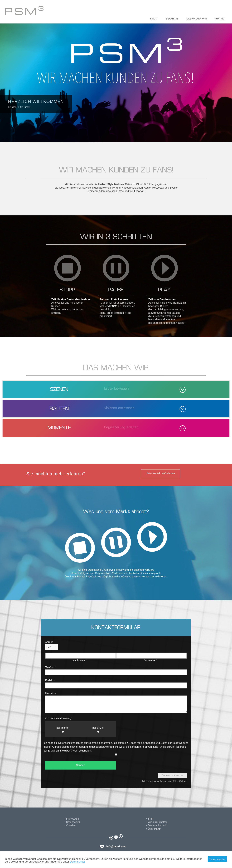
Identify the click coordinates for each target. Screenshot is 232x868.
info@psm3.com (116, 847)
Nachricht (51, 694)
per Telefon (63, 728)
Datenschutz (78, 862)
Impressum (72, 819)
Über (154, 829)
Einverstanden (217, 859)
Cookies (71, 825)
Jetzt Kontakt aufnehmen (161, 473)
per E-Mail (98, 728)
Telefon (50, 667)
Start (154, 19)
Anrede (49, 642)
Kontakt (220, 19)
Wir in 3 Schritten (158, 822)
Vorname (151, 660)
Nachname (80, 660)
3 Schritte (172, 19)
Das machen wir (197, 19)
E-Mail (50, 680)
